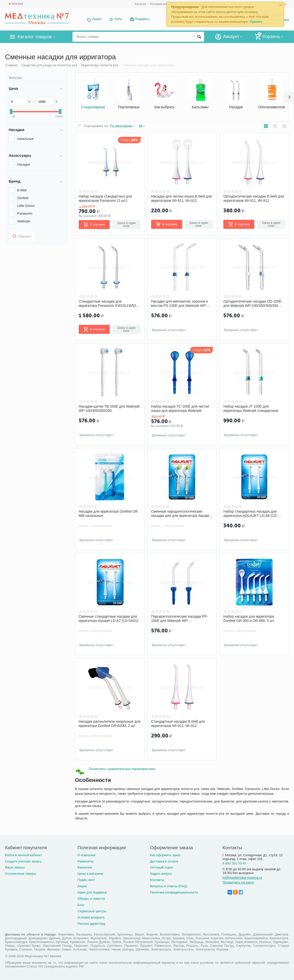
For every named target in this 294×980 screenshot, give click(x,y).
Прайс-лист (86, 880)
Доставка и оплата (164, 861)
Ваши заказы (15, 867)
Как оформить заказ (165, 855)
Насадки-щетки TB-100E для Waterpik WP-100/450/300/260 (109, 408)
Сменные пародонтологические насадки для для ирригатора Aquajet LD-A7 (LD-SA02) (181, 513)
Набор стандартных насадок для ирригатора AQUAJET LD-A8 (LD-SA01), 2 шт (250, 513)
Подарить (142, 19)
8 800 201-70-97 (235, 863)
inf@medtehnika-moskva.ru (242, 878)
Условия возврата (163, 4)
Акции (97, 19)
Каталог (141, 4)
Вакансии (85, 867)
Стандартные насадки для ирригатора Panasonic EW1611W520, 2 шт (109, 303)
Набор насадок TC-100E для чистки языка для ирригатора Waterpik (180, 408)
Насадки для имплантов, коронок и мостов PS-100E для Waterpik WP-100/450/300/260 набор (180, 303)
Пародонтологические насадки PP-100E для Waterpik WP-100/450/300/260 (179, 618)
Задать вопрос (161, 874)
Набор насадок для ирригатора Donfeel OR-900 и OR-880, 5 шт (249, 618)
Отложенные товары (21, 874)
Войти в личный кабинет (23, 855)
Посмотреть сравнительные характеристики (122, 769)
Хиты (118, 19)
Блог (81, 905)
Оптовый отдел (162, 867)
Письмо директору (91, 924)
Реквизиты (85, 861)
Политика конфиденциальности (174, 892)
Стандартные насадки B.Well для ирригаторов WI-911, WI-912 (178, 723)
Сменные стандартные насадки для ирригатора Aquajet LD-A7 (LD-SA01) (108, 618)
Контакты (157, 880)
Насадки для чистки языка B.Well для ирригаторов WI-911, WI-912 (181, 198)
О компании (86, 855)
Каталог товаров (35, 37)
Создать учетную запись (23, 861)
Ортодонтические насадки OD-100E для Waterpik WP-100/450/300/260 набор (252, 303)
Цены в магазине (90, 874)
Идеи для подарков (92, 892)
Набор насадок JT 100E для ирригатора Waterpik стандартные (251, 408)
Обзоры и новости (91, 899)
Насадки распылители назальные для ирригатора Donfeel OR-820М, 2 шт (110, 723)
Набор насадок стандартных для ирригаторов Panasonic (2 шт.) (105, 198)
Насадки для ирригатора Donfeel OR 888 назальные (108, 513)
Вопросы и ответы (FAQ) (169, 886)
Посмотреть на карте (238, 882)
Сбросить (22, 236)
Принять (256, 22)
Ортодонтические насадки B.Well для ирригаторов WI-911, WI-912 (254, 198)
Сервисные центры (92, 911)
